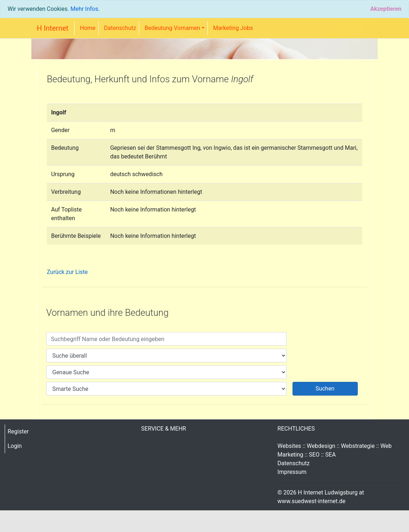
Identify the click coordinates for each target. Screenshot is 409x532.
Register (18, 431)
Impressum (292, 472)
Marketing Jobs (233, 28)
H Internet (53, 28)
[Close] (386, 9)
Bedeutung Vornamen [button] (172, 28)
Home (88, 28)
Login (15, 446)
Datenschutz (120, 28)
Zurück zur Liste (67, 272)
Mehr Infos (84, 9)
